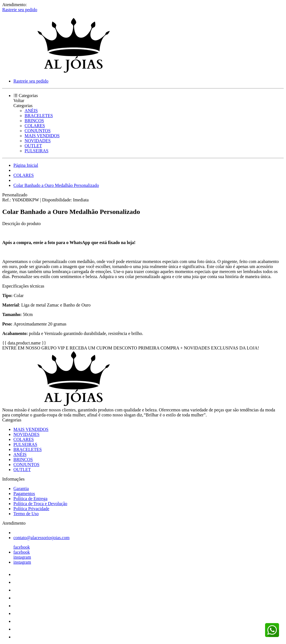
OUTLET (33, 146)
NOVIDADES (38, 141)
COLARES (35, 126)
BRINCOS (34, 121)
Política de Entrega (30, 499)
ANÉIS (31, 111)
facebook (22, 547)
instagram (22, 557)
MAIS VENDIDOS (42, 136)
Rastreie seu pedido (20, 10)
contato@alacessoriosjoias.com (41, 538)
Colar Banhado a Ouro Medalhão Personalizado (56, 185)
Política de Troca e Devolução (40, 504)
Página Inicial (26, 165)
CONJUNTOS (38, 131)
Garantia (21, 489)
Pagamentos (24, 494)
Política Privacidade (31, 509)
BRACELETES (39, 116)
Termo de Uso (26, 514)
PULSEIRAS (36, 151)
